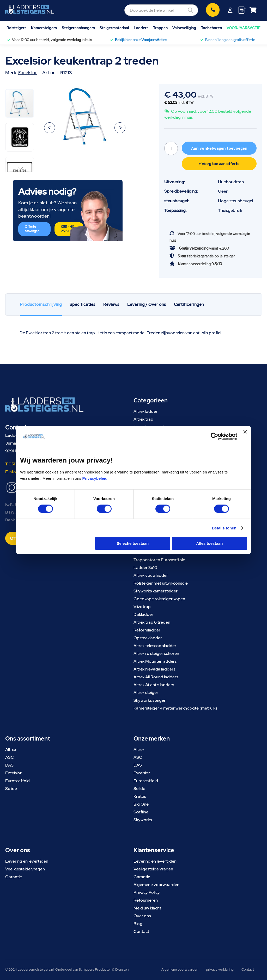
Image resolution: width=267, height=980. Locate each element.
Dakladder (143, 614)
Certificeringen (189, 304)
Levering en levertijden (27, 861)
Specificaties (83, 304)
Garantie (14, 877)
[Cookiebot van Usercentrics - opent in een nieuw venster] (214, 436)
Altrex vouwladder (151, 575)
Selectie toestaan (133, 543)
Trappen (160, 28)
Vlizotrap (142, 607)
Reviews (111, 304)
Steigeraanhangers (78, 28)
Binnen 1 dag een (230, 40)
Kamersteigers (44, 28)
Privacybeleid (95, 478)
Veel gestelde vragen (25, 869)
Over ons (142, 916)
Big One (141, 804)
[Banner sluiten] (245, 436)
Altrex (11, 750)
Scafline (141, 812)
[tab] (41, 305)
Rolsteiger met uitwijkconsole (161, 583)
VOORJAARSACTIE (244, 28)
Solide (11, 789)
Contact (141, 931)
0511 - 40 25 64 (68, 229)
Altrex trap (143, 419)
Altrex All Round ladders (156, 677)
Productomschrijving (41, 304)
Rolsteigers (16, 28)
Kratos (140, 796)
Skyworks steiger (150, 700)
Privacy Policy (147, 892)
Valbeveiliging (184, 28)
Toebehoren (211, 28)
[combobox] (161, 10)
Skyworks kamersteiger (156, 591)
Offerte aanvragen (32, 229)
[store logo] (30, 9)
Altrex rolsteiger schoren (156, 653)
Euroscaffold (17, 781)
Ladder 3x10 (145, 568)
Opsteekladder (148, 638)
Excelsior (28, 72)
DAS (9, 765)
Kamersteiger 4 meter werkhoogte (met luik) (175, 708)
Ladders (141, 28)
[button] (50, 128)
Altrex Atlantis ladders (154, 685)
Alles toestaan (210, 543)
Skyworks (143, 820)
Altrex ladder (145, 411)
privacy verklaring (220, 969)
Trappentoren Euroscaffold (159, 560)
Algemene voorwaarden (156, 885)
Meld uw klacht (147, 908)
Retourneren (146, 900)
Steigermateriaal (114, 28)
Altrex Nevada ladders (154, 669)
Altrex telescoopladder (155, 646)
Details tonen (224, 528)
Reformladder (147, 630)
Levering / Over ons (147, 304)
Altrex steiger (146, 693)
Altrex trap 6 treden (152, 622)
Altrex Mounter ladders (155, 661)
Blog (138, 924)
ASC (10, 757)
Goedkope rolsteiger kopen (159, 599)
